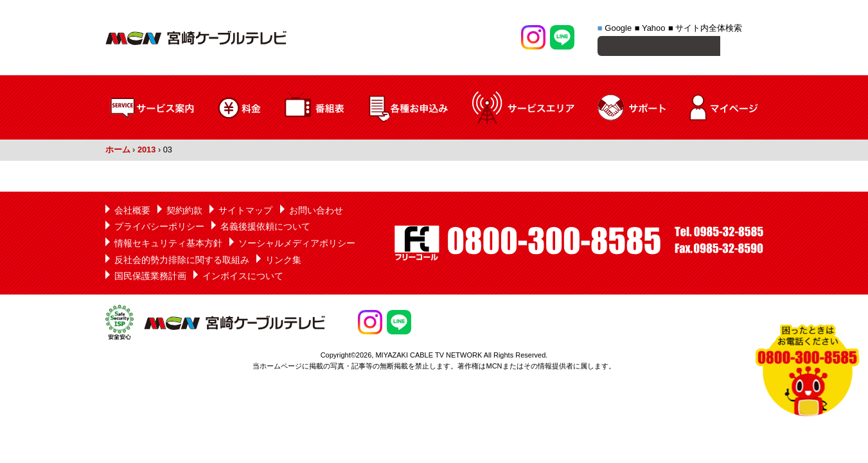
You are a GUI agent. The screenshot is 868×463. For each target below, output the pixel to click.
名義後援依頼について (265, 228)
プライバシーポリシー (159, 228)
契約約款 (184, 212)
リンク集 (283, 262)
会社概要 (132, 212)
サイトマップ (245, 212)
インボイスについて (243, 278)
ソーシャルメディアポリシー (297, 245)
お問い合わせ (316, 212)
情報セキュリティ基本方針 (168, 245)
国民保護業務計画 (150, 278)
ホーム (118, 151)
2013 (146, 151)
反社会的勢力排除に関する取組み (182, 262)
